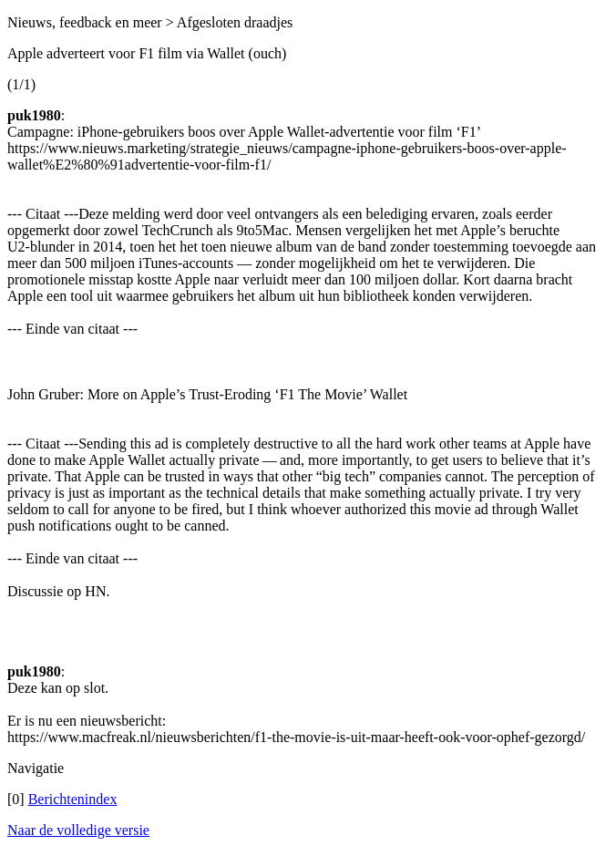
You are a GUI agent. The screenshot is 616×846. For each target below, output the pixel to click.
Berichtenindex (73, 799)
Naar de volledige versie (78, 830)
